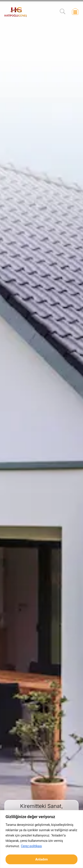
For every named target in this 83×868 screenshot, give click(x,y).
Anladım (41, 859)
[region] (41, 839)
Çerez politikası (31, 846)
